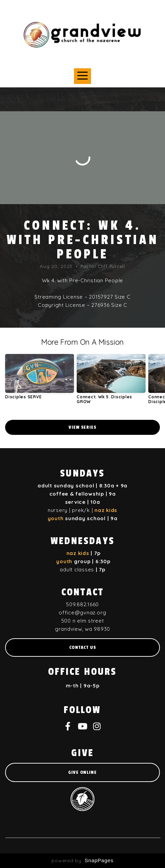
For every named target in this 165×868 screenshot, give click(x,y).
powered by (82, 860)
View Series (82, 427)
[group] (40, 379)
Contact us (83, 647)
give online (82, 772)
